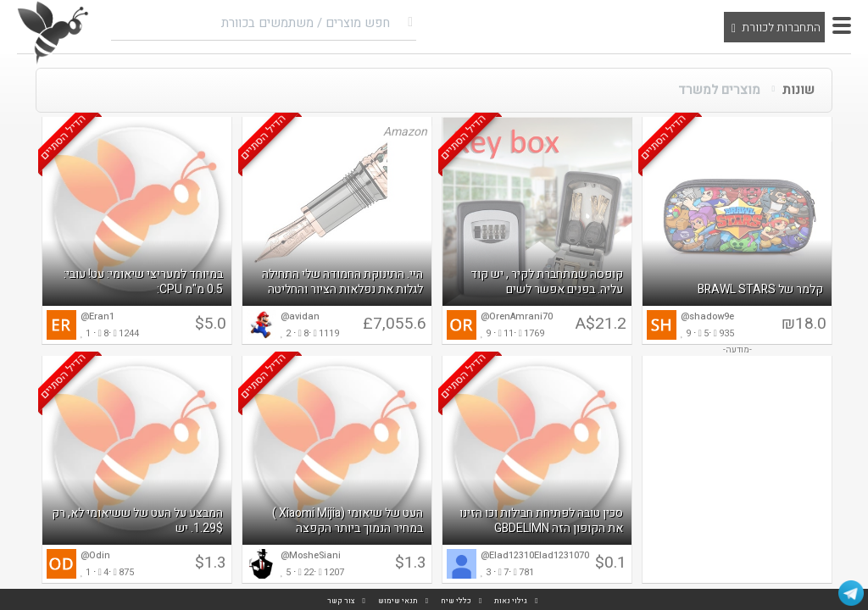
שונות (798, 90)
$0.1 (611, 563)
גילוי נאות (511, 601)
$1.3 (411, 563)
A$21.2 (601, 324)
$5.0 (211, 324)
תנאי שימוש (398, 601)
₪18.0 (804, 324)
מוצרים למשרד (719, 90)
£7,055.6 (395, 324)
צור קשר (341, 601)
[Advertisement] (737, 469)
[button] (842, 25)
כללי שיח (456, 601)
